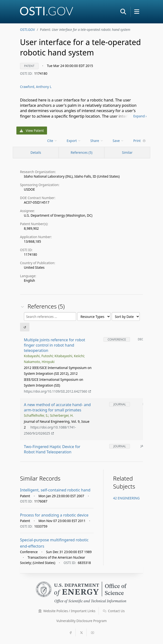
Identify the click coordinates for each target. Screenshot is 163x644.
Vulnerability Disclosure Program (82, 621)
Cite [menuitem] (52, 141)
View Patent (32, 131)
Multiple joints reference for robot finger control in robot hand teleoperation (54, 345)
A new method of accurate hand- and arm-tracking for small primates (57, 408)
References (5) (81, 152)
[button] (123, 12)
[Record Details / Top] (36, 153)
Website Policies (67, 611)
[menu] (53, 141)
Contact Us (114, 611)
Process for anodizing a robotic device (54, 515)
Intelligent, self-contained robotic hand (55, 490)
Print (140, 141)
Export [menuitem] (74, 141)
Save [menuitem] (118, 141)
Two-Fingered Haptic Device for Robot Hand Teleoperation (52, 449)
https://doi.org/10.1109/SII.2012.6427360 (57, 391)
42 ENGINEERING (126, 498)
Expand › (140, 116)
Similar (127, 152)
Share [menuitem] (97, 141)
